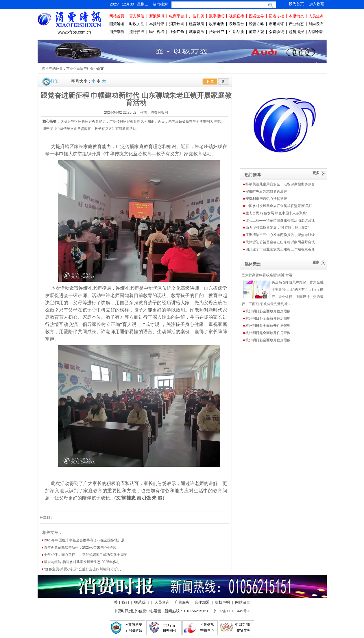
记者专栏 (276, 16)
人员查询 (316, 16)
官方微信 (137, 16)
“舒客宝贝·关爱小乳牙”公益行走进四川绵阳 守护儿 (83, 569)
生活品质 (236, 32)
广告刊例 (197, 16)
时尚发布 (316, 24)
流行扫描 (137, 32)
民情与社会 (85, 69)
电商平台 (177, 16)
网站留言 (243, 602)
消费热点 (177, 24)
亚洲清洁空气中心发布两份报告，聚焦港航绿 (280, 235)
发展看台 (236, 24)
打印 (54, 81)
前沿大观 (256, 32)
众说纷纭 (276, 32)
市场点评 (276, 24)
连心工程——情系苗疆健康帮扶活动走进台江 (280, 220)
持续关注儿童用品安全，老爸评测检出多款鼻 (280, 184)
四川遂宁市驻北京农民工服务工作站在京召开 (280, 249)
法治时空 (217, 32)
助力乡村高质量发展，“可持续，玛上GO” (277, 228)
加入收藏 (317, 4)
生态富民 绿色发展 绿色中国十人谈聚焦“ (277, 213)
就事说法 (197, 32)
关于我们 (121, 602)
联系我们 (142, 602)
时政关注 (137, 24)
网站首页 (117, 16)
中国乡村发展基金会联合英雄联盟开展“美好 (279, 206)
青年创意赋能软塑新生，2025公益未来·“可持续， (82, 547)
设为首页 (296, 4)
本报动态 (296, 16)
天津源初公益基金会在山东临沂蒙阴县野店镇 (280, 242)
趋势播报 (296, 32)
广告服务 (182, 602)
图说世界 (256, 16)
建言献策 (197, 24)
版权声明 (222, 602)
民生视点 (157, 32)
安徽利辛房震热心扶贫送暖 (266, 199)
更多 (316, 173)
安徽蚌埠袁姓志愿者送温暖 (266, 191)
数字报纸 (217, 16)
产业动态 (296, 24)
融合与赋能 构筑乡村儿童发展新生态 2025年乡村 (82, 562)
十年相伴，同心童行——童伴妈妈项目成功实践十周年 (86, 555)
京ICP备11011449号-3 (232, 611)
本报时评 (157, 24)
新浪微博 (157, 16)
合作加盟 (202, 602)
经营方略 (256, 24)
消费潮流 (117, 32)
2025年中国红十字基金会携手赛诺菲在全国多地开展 (84, 540)
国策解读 (117, 24)
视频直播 (236, 16)
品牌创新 (316, 32)
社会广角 (177, 32)
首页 (70, 69)
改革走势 (217, 24)
